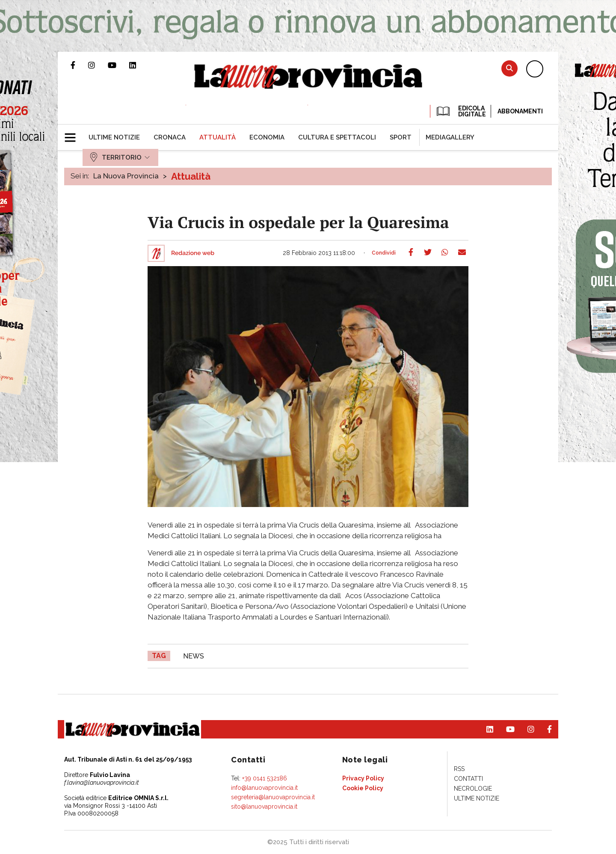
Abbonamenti (520, 111)
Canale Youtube (118, 65)
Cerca (509, 68)
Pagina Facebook (79, 65)
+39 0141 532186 (265, 778)
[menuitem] (114, 137)
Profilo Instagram (98, 65)
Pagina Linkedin (139, 65)
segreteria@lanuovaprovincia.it (273, 797)
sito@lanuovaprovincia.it (264, 807)
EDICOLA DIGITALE (461, 111)
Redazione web (193, 253)
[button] (73, 134)
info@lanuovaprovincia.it (264, 788)
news (194, 656)
